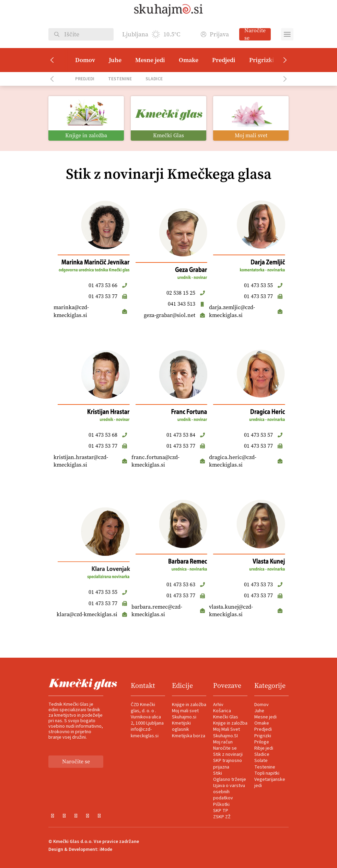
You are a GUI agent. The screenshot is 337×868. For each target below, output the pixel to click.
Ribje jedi (264, 748)
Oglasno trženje (230, 779)
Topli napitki (267, 773)
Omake (189, 60)
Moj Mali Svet (226, 729)
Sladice (154, 79)
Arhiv (218, 705)
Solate (261, 761)
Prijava (215, 34)
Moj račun (223, 742)
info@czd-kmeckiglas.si (145, 732)
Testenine (120, 79)
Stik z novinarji (228, 754)
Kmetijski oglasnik (181, 726)
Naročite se (255, 34)
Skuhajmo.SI (225, 736)
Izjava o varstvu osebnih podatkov (229, 792)
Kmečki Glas (226, 717)
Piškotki (221, 805)
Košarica (222, 711)
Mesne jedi (150, 60)
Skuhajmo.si (184, 717)
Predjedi (224, 60)
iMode (106, 849)
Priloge (262, 742)
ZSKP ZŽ (222, 817)
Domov (85, 60)
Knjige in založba (189, 705)
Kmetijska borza (189, 736)
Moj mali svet (185, 711)
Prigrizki (262, 60)
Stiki (218, 773)
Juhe (115, 60)
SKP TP (221, 811)
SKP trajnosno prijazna (228, 764)
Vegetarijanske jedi (270, 783)
